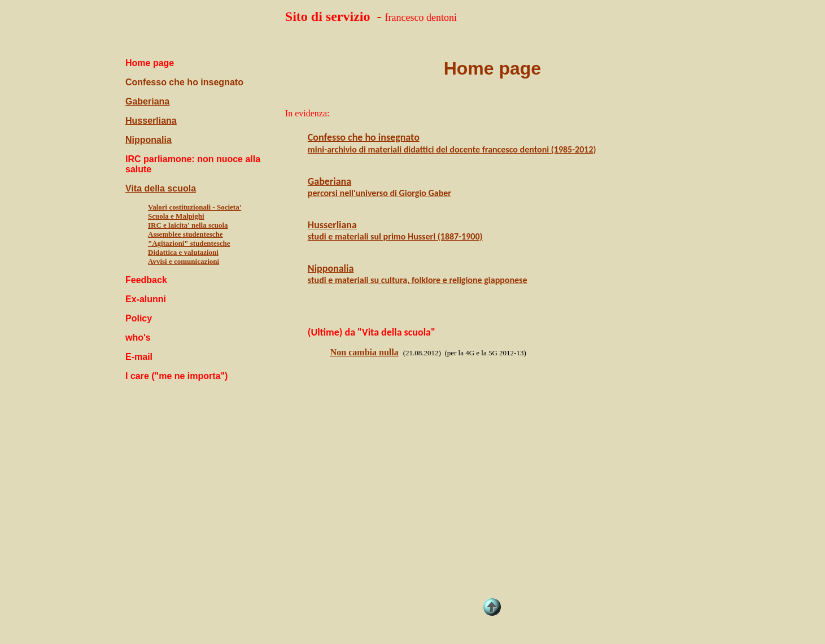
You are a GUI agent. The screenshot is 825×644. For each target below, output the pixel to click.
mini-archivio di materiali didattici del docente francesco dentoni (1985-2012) (452, 149)
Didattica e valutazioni (183, 252)
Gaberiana (147, 101)
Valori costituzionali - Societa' (195, 207)
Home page (492, 68)
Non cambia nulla (365, 352)
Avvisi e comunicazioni (184, 261)
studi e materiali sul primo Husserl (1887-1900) (395, 236)
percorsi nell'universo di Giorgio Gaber (379, 193)
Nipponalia (149, 140)
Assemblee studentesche (185, 234)
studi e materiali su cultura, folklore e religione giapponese (418, 280)
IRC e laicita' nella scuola (188, 225)
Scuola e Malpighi (176, 216)
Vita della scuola (161, 188)
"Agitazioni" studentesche (189, 243)
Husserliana (151, 121)
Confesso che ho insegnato (184, 82)
